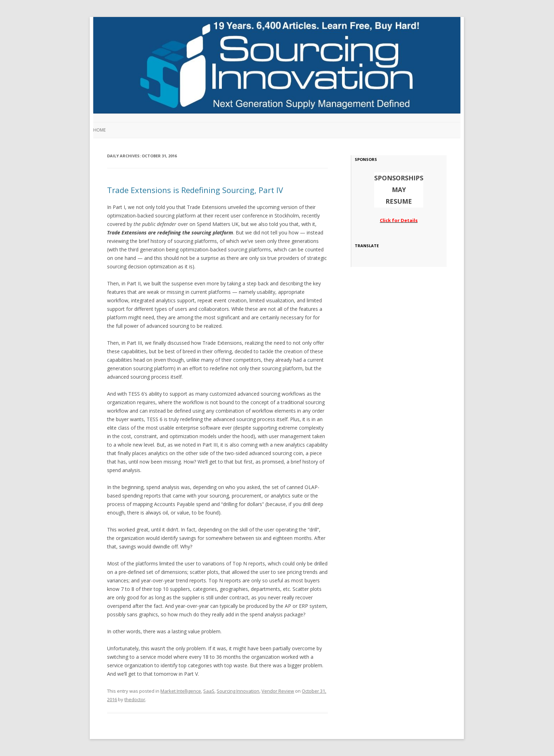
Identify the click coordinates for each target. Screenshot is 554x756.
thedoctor (135, 699)
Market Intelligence (181, 691)
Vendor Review (278, 691)
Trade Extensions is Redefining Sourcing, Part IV (195, 190)
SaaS (209, 691)
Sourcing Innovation (238, 691)
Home (99, 130)
